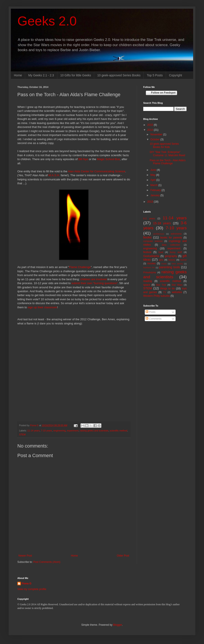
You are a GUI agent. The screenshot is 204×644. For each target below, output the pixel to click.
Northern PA (149, 267)
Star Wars (177, 285)
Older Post (123, 556)
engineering (59, 431)
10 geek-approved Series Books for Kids (164, 145)
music (164, 264)
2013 (151, 202)
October (155, 139)
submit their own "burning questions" (95, 283)
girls (161, 260)
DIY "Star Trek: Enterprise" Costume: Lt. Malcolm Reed (167, 154)
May (153, 175)
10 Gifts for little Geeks (76, 75)
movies (151, 263)
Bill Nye (83, 159)
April (153, 180)
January (155, 195)
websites (177, 292)
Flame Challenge (80, 267)
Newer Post (25, 556)
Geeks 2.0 (47, 21)
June (154, 170)
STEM (22, 434)
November (157, 134)
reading (148, 281)
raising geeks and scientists (94, 431)
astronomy (176, 234)
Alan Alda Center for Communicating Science (97, 171)
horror (183, 260)
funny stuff (176, 252)
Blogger (118, 625)
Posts (151, 312)
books (147, 237)
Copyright (176, 75)
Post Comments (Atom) (47, 562)
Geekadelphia (151, 256)
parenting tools (169, 267)
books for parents (171, 238)
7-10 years (47, 431)
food (161, 252)
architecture (159, 234)
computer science (153, 241)
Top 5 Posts (155, 75)
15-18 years (162, 223)
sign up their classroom (43, 307)
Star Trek (161, 285)
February (156, 190)
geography (171, 256)
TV (165, 292)
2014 (151, 130)
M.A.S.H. (54, 175)
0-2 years (149, 218)
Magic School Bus (109, 159)
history (172, 260)
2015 (151, 125)
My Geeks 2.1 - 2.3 (41, 75)
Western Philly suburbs (157, 296)
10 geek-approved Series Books (119, 75)
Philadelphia (150, 272)
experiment (73, 431)
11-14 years (34, 431)
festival (147, 252)
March (154, 185)
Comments (154, 319)
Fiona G (27, 584)
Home (18, 75)
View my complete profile (32, 589)
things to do (167, 288)
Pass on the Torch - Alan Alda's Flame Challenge (168, 162)
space (147, 285)
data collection (171, 245)
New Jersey (177, 264)
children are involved (93, 279)
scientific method (118, 431)
